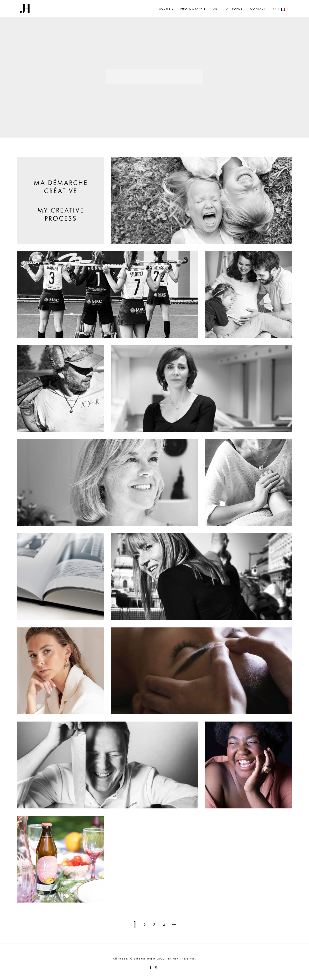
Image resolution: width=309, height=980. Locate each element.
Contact (258, 9)
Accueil (166, 9)
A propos (235, 9)
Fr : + (281, 9)
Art (216, 9)
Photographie (193, 9)
